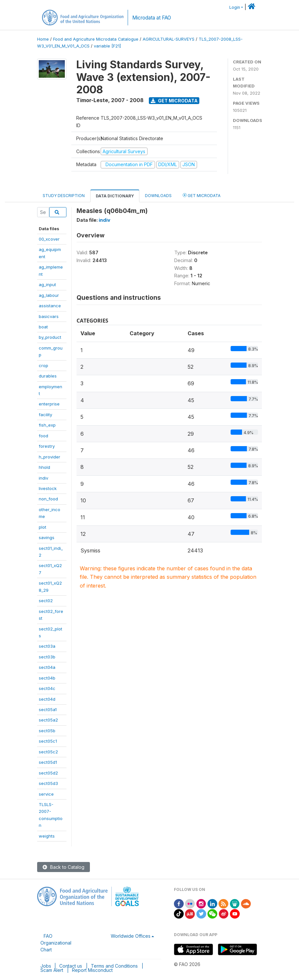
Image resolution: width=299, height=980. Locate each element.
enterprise (49, 404)
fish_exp (47, 425)
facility (45, 415)
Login (235, 7)
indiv (43, 478)
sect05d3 (48, 783)
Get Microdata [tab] (202, 195)
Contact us (71, 966)
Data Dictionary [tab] (115, 196)
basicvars (49, 316)
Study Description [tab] (64, 196)
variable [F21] (107, 46)
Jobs (46, 966)
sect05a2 (48, 720)
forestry (47, 446)
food (43, 436)
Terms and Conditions (114, 966)
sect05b (47, 731)
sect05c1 (48, 741)
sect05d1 (48, 762)
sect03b (47, 657)
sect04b (47, 678)
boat (43, 327)
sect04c (47, 688)
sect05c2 (48, 752)
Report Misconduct (92, 970)
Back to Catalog (64, 867)
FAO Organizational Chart (56, 943)
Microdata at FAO (152, 18)
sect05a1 (48, 709)
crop (43, 365)
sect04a (47, 667)
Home (43, 39)
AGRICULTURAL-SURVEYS (169, 39)
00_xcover (49, 239)
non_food (48, 499)
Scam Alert (52, 970)
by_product (50, 337)
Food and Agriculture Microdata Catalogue (96, 39)
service (46, 794)
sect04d (47, 699)
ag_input (47, 285)
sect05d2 (48, 773)
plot (43, 527)
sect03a (47, 646)
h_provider (50, 457)
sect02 (46, 601)
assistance (50, 306)
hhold (44, 467)
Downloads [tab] (158, 196)
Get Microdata (174, 101)
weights (47, 836)
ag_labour (49, 295)
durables (48, 376)
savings (47, 537)
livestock (48, 488)
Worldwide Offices (131, 936)
